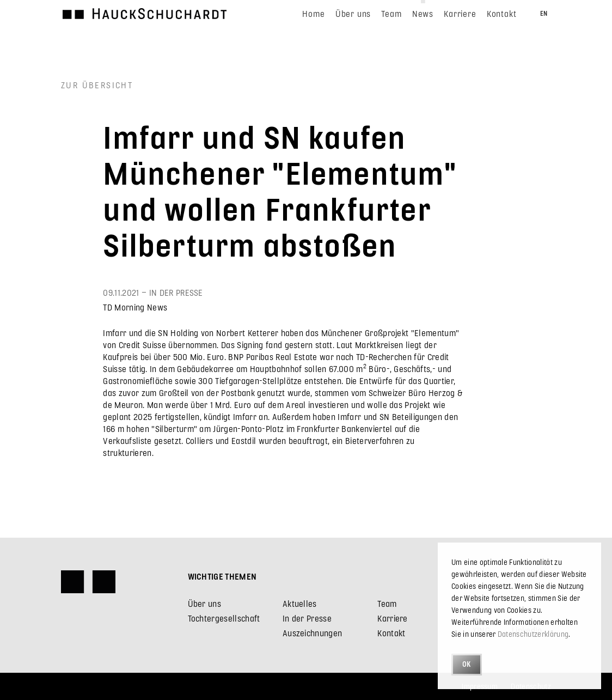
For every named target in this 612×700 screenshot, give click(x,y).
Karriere (393, 618)
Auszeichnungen (312, 633)
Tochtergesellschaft (224, 618)
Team (387, 603)
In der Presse (307, 618)
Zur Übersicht (97, 85)
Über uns (205, 603)
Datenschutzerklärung (533, 634)
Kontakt (391, 633)
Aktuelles (300, 603)
